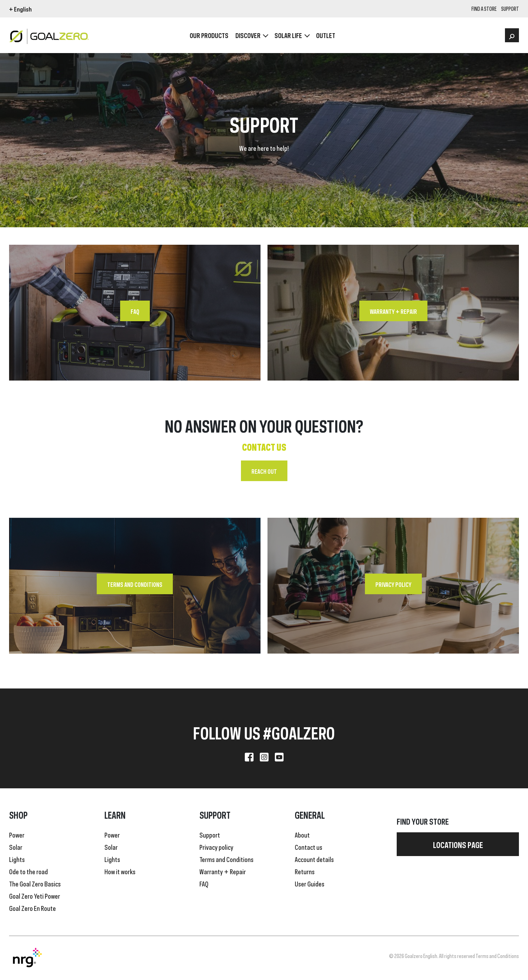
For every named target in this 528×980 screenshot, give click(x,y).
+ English (20, 9)
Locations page (458, 844)
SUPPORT (510, 9)
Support (210, 834)
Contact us (309, 847)
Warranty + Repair (393, 311)
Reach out (264, 471)
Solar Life (288, 35)
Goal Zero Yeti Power (35, 896)
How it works (120, 871)
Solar (16, 847)
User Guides (310, 883)
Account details (314, 859)
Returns (305, 871)
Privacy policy (393, 584)
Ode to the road (28, 871)
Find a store (484, 9)
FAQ (135, 311)
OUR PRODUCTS (209, 35)
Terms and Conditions (135, 584)
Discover (248, 35)
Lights (17, 859)
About (302, 834)
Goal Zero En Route (32, 908)
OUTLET (326, 35)
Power (17, 834)
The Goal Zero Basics (35, 883)
